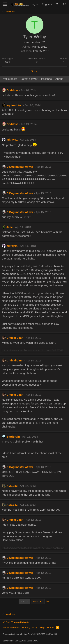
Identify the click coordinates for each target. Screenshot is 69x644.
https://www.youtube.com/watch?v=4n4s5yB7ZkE (33, 350)
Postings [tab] (46, 79)
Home (50, 627)
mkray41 (12, 140)
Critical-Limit (15, 338)
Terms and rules (11, 627)
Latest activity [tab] (29, 79)
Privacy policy (30, 627)
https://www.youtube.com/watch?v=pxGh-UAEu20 (33, 548)
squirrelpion (14, 105)
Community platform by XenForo (30, 634)
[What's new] (57, 4)
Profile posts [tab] (9, 79)
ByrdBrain (13, 437)
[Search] (65, 4)
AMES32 (12, 486)
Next (38, 601)
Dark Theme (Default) (16, 622)
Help (42, 627)
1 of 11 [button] (24, 601)
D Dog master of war (20, 167)
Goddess (12, 90)
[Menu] (5, 4)
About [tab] (59, 79)
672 (8, 62)
